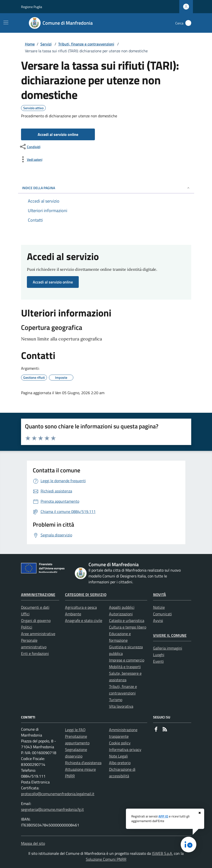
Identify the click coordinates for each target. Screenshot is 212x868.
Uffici (25, 614)
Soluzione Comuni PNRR (106, 859)
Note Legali (118, 756)
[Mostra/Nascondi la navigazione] (6, 22)
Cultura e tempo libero (128, 627)
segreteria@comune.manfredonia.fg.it (52, 809)
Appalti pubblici (122, 607)
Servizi (46, 44)
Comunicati (162, 614)
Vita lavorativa (121, 706)
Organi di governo (36, 620)
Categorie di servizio (86, 595)
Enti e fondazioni (35, 653)
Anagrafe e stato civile (84, 620)
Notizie (159, 607)
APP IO (163, 816)
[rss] (165, 730)
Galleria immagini (168, 648)
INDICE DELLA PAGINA (106, 188)
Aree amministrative (38, 634)
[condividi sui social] (30, 147)
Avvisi (158, 620)
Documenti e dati (35, 607)
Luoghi (159, 655)
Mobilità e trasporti (125, 667)
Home (30, 44)
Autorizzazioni (121, 614)
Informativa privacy (125, 749)
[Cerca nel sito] (188, 23)
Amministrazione (38, 595)
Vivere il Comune (170, 635)
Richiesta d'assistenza (83, 763)
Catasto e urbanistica (127, 620)
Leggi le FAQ (75, 730)
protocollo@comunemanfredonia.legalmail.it (58, 794)
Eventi (158, 661)
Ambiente (73, 614)
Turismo (116, 700)
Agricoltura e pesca (81, 607)
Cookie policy (120, 743)
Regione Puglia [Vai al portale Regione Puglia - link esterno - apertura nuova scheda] (32, 7)
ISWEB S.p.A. (162, 853)
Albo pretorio (120, 763)
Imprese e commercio (127, 660)
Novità (160, 595)
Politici (27, 627)
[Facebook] (156, 730)
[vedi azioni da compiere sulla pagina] (31, 159)
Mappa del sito (33, 843)
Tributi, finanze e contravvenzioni (86, 44)
